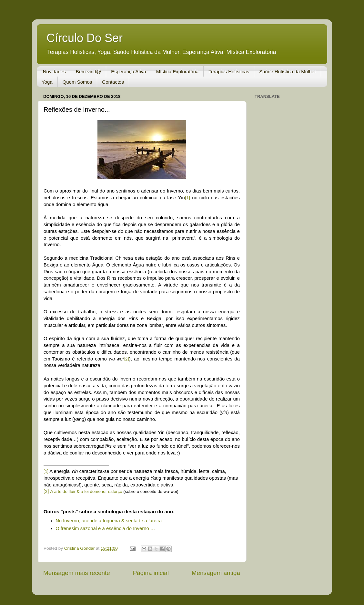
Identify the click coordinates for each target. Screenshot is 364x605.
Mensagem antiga (216, 573)
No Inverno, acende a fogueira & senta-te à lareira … (112, 521)
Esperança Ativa (128, 72)
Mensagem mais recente (77, 573)
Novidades (54, 72)
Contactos (113, 82)
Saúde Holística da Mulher (288, 72)
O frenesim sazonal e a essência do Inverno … (105, 528)
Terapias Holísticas (229, 72)
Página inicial (151, 573)
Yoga (47, 82)
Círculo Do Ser (85, 38)
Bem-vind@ (89, 72)
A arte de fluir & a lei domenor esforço (86, 491)
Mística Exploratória (177, 72)
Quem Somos (77, 82)
